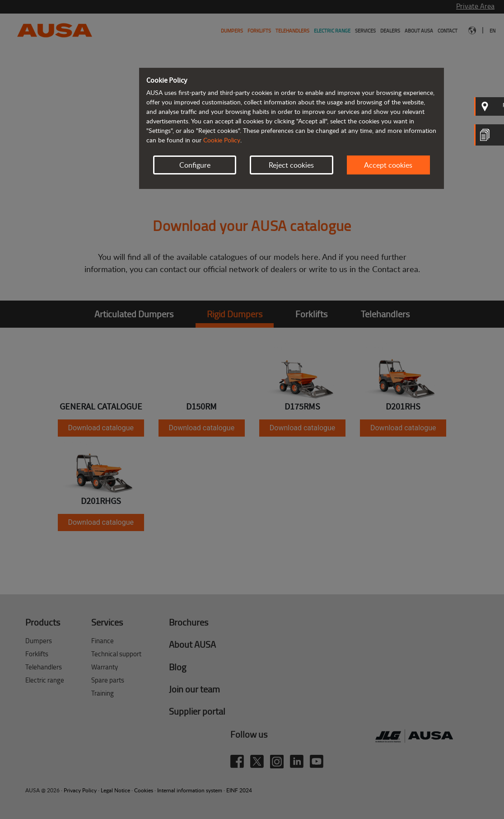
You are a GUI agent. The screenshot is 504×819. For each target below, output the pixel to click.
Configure (195, 165)
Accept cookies (388, 165)
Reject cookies (291, 165)
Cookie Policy (222, 140)
